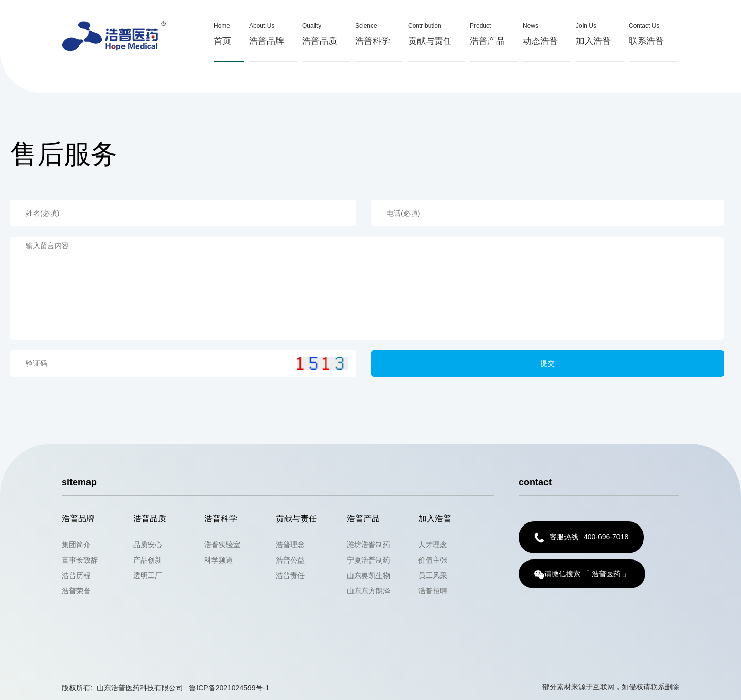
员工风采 (433, 575)
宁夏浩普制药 (368, 560)
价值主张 (433, 560)
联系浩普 (646, 32)
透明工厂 (148, 575)
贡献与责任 (430, 32)
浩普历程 (76, 575)
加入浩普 (593, 32)
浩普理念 (290, 545)
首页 (222, 32)
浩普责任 (290, 575)
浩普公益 (290, 560)
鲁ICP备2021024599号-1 (229, 688)
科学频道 (219, 560)
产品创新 (148, 560)
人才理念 (433, 545)
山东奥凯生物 (368, 575)
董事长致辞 (80, 560)
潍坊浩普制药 (368, 545)
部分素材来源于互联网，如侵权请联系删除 (611, 687)
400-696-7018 (581, 538)
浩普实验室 (222, 545)
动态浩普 (540, 32)
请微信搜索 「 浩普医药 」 (582, 574)
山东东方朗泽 (368, 591)
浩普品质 (320, 32)
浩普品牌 (267, 32)
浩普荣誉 (76, 591)
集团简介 (76, 545)
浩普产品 (487, 32)
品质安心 (148, 545)
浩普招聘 (433, 591)
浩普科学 (373, 32)
